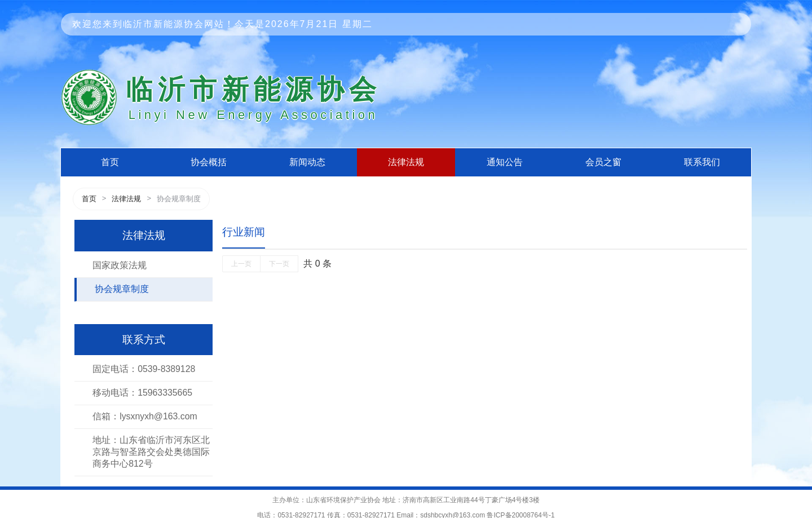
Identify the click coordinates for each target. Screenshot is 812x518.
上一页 (241, 264)
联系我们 (702, 162)
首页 (110, 162)
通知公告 (505, 162)
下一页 (279, 264)
